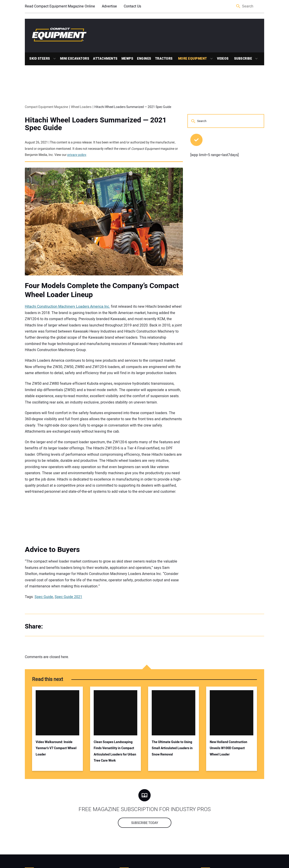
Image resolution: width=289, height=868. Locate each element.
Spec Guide (44, 597)
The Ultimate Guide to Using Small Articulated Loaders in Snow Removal (172, 748)
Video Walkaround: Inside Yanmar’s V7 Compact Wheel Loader (56, 748)
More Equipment (193, 59)
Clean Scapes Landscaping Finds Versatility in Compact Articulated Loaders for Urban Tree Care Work (115, 751)
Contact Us (132, 6)
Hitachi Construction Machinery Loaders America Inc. (67, 307)
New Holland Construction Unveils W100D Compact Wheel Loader (228, 748)
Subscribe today (145, 823)
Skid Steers (40, 59)
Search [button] (238, 6)
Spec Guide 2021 (68, 597)
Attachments (105, 59)
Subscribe (243, 59)
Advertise (109, 6)
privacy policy (77, 155)
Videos (223, 59)
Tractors (164, 59)
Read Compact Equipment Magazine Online (60, 6)
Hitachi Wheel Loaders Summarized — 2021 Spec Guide (96, 124)
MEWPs (127, 59)
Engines (144, 59)
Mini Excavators (75, 59)
